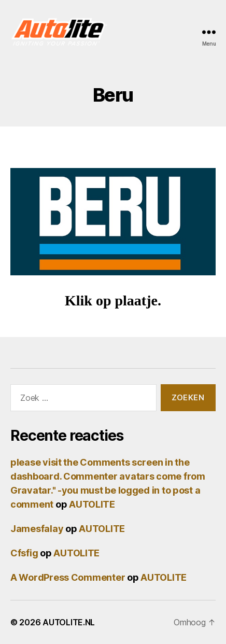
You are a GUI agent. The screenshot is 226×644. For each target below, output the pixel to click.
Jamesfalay (37, 529)
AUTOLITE (92, 504)
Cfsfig (24, 553)
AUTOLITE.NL (69, 622)
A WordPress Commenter (68, 577)
